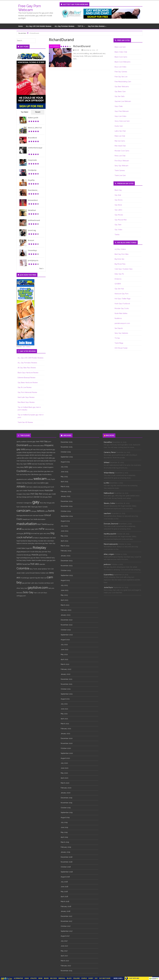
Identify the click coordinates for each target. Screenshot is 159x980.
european (26, 455)
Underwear (24, 507)
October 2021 (66, 689)
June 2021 (64, 709)
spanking (20, 455)
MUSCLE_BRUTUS (35, 128)
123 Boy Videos (120, 249)
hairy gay (30, 471)
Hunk (30, 490)
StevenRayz (32, 250)
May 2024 (64, 536)
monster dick (42, 541)
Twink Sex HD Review (25, 422)
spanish (32, 578)
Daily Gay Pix (119, 274)
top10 (30, 446)
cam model (23, 490)
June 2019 (64, 827)
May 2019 (64, 832)
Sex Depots (119, 328)
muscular (49, 490)
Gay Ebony (119, 200)
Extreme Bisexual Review (26, 378)
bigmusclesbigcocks (23, 558)
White (24, 452)
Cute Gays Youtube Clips (124, 269)
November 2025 (67, 447)
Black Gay (118, 190)
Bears (38, 558)
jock (49, 487)
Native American (22, 543)
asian (51, 455)
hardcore (23, 461)
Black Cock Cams (121, 57)
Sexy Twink (33, 569)
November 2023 (67, 566)
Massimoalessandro (111, 544)
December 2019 (66, 798)
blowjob (35, 490)
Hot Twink (42, 524)
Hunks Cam (119, 126)
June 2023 (64, 590)
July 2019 (64, 822)
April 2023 (64, 600)
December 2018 (67, 857)
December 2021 (66, 679)
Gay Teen (118, 225)
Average (26, 503)
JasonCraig (32, 230)
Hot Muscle (49, 464)
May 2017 (64, 951)
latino (19, 564)
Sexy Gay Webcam (121, 166)
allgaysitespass (45, 538)
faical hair (50, 524)
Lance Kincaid (30, 573)
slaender (42, 564)
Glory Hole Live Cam (122, 121)
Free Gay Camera (121, 72)
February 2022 (66, 669)
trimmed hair (35, 533)
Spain (25, 464)
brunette (38, 560)
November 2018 (67, 862)
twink (51, 511)
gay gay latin (51, 560)
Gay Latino (118, 210)
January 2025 (65, 496)
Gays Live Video (120, 116)
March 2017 (65, 961)
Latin (33, 583)
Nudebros (118, 318)
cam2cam (24, 511)
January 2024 (66, 556)
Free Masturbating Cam (123, 82)
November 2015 (66, 971)
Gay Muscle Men (121, 220)
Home (20, 26)
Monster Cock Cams (122, 151)
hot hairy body (21, 560)
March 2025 (65, 487)
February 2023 (66, 610)
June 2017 (64, 946)
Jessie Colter (21, 573)
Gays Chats (119, 106)
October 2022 (66, 630)
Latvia (35, 471)
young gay (20, 533)
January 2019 (65, 852)
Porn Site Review (33, 474)
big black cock (31, 452)
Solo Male (49, 452)
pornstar (45, 552)
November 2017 (66, 921)
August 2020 (65, 758)
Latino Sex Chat (120, 131)
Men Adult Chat (120, 146)
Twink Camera (120, 170)
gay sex (33, 558)
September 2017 (67, 931)
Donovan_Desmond (111, 524)
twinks (35, 467)
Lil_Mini (106, 483)
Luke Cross (36, 483)
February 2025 (66, 491)
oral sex (36, 515)
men (34, 449)
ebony (49, 474)
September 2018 (67, 872)
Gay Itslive (118, 205)
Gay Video (118, 230)
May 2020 (64, 773)
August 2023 (65, 580)
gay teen (36, 441)
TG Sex (117, 338)
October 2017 (66, 926)
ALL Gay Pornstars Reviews (64, 26)
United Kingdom (48, 467)
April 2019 (64, 837)
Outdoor (43, 573)
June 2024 (64, 531)
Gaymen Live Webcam (123, 101)
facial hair (26, 564)
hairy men (24, 588)
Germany (29, 487)
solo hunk (37, 461)
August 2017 (65, 936)
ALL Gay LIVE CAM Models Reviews (39, 26)
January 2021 (65, 734)
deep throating (33, 541)
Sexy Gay (20, 464)
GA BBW (118, 284)
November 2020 (67, 743)
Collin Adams (33, 458)
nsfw (42, 529)
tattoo (42, 446)
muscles (41, 583)
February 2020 (66, 788)
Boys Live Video (120, 67)
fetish (50, 497)
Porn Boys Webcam (122, 161)
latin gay (28, 467)
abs (47, 573)
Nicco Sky (43, 503)
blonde (30, 442)
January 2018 (65, 911)
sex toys (19, 497)
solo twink (38, 455)
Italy (44, 464)
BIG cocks (25, 458)
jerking (27, 533)
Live (39, 593)
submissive (38, 543)
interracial (30, 461)
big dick (38, 578)
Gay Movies (119, 215)
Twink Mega (119, 343)
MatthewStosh (109, 493)
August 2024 (65, 521)
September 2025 (67, 457)
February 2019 (66, 847)
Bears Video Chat (121, 52)
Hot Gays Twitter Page (123, 299)
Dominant (22, 445)
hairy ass (51, 588)
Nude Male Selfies (121, 313)
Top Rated (24, 112)
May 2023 (64, 595)
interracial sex (50, 529)
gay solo (21, 449)
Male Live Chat (120, 136)
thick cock (40, 449)
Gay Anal (118, 195)
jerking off (29, 449)
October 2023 (66, 570)
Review (42, 490)
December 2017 (66, 916)
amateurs (36, 538)
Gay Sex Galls (120, 96)
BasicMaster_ (33, 190)
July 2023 (64, 585)
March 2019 (65, 842)
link (157, 946)
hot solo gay (44, 497)
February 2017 (66, 966)
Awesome (20, 555)
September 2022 (67, 635)
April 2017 (64, 956)
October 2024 (66, 511)
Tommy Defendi (46, 558)
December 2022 (67, 620)
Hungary (19, 494)
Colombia (23, 568)
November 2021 (66, 684)
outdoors (24, 442)
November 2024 (67, 506)
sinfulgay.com (21, 596)
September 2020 (67, 753)
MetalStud (32, 210)
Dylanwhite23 (109, 575)
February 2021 (66, 729)
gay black (41, 458)
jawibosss (107, 564)
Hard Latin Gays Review (26, 397)
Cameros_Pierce (110, 452)
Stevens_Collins (109, 503)
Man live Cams (120, 141)
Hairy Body (20, 467)
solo (29, 464)
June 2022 (64, 650)
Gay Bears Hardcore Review (28, 383)
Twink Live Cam (120, 175)
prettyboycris (33, 260)
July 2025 (64, 467)
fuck (18, 507)
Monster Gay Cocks (122, 308)
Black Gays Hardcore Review (28, 373)
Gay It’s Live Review (25, 387)
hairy (53, 558)
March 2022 (65, 664)
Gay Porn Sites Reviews (97, 26)
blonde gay (27, 555)
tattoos (41, 511)
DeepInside (32, 160)
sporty (19, 442)
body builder (45, 461)
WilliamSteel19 (109, 473)
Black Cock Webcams (123, 62)
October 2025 (66, 452)
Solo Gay (28, 592)
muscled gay (25, 578)
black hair (53, 461)
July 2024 (64, 526)
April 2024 (64, 541)
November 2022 (67, 625)
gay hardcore (48, 449)
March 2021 (65, 724)
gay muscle (43, 474)
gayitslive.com (38, 588)
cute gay (34, 511)
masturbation (27, 524)
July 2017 (64, 941)
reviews (44, 560)
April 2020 (64, 778)
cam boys (44, 593)
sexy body (47, 533)
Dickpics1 (118, 279)
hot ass (35, 564)
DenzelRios (108, 442)
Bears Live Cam (120, 47)
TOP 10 (81, 26)
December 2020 (67, 738)
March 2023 (65, 605)
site (51, 538)
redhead (30, 479)
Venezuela (36, 446)
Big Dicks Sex (119, 259)
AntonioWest (33, 200)
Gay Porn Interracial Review (27, 392)
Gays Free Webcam (122, 111)
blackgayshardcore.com (25, 515)
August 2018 (65, 877)
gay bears (47, 471)
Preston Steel (31, 560)
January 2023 (66, 615)
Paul (49, 552)
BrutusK (31, 240)
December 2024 (67, 501)
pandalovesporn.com (122, 323)
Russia (40, 464)
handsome (24, 541)
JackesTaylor (108, 587)
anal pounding (42, 487)
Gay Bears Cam (120, 92)
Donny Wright (41, 452)
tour (31, 503)
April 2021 (64, 719)
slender (37, 497)
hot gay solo (51, 503)
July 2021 (64, 704)
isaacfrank (107, 513)
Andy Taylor (51, 479)
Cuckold (21, 471)
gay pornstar (26, 583)
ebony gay (45, 455)
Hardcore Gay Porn (122, 294)
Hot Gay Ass (36, 494)
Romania (20, 593)
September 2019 (67, 812)
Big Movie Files (120, 264)
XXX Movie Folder (121, 348)
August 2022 (65, 640)
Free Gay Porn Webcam (30, 8)
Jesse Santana (42, 569)
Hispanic (49, 445)
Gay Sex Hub (119, 289)
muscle (35, 555)
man (35, 593)
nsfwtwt (28, 537)
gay (36, 502)
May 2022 (64, 654)
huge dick (29, 548)
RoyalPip (31, 180)
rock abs (49, 458)
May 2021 (64, 714)
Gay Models (55, 46)
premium (30, 497)
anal (19, 529)
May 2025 (64, 477)
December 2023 (67, 561)
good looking (43, 555)
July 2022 (64, 645)
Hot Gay (44, 441)
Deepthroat (26, 519)
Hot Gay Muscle (27, 483)
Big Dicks (110, 435)
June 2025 (64, 472)
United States (21, 548)
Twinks (117, 235)
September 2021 (67, 694)
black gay (35, 507)
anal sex (35, 464)
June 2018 (64, 887)
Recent (38, 112)
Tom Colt (50, 569)
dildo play (38, 552)
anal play (31, 543)
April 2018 (64, 897)
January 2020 (66, 793)
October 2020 (66, 748)
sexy (36, 583)
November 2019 (66, 803)
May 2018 (64, 892)
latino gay (44, 483)
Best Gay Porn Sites (122, 254)
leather (40, 467)
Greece (19, 483)
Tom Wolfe (34, 519)
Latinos (19, 458)
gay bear (45, 543)
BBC (29, 507)
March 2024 (65, 546)
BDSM (32, 455)
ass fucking (24, 474)
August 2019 (65, 817)
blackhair (41, 471)
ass (45, 578)
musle (32, 552)
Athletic (21, 486)
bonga (24, 497)
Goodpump (32, 170)
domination (42, 519)
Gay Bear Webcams (122, 87)
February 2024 (66, 551)
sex (54, 452)
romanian (20, 503)
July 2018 (64, 882)
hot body (45, 494)
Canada (45, 507)
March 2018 (65, 901)
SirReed (107, 462)
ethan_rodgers (109, 554)
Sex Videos (27, 347)
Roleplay (39, 548)
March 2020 (65, 783)
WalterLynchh (33, 118)
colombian (50, 541)
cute (46, 511)
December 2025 (67, 442)
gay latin (35, 529)
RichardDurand (82, 46)
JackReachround (34, 220)
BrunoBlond (32, 138)
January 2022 (66, 674)
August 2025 (65, 462)
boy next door (26, 529)
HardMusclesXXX (110, 534)
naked (35, 487)
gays (42, 533)
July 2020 (64, 763)
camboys (47, 583)
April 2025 (64, 482)
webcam (40, 479)
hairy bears (26, 494)
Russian (41, 515)
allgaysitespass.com (23, 552)
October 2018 (66, 867)
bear (42, 578)
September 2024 (67, 516)
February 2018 (66, 906)
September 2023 (67, 575)
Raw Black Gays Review (26, 402)
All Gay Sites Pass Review (27, 368)
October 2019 (66, 808)
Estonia (37, 573)
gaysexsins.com (22, 479)
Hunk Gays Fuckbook (122, 304)
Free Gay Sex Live (121, 77)
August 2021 (65, 699)
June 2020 (65, 768)
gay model (52, 494)
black (40, 507)
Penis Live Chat (120, 156)
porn (50, 442)
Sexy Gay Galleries (121, 333)
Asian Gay (52, 543)
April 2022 (64, 659)
